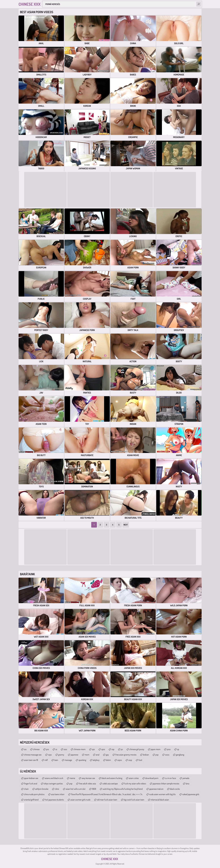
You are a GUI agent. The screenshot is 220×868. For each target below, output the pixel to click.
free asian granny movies (126, 755)
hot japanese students (54, 800)
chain (26, 789)
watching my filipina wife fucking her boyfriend (123, 789)
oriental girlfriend (31, 800)
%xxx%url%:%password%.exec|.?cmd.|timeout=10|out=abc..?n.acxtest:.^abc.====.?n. (107, 794)
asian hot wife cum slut (76, 789)
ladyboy (96, 760)
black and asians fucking (112, 778)
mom (87, 755)
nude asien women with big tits (162, 794)
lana (187, 783)
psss (169, 749)
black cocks (175, 789)
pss (47, 749)
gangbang (180, 755)
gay (107, 755)
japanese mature (156, 789)
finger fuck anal (31, 783)
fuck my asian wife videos (135, 783)
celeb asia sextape (110, 783)
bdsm (108, 760)
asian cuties (134, 778)
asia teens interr (58, 794)
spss (103, 749)
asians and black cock (54, 778)
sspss (120, 760)
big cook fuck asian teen (134, 800)
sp (178, 749)
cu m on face (170, 778)
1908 (94, 789)
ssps (50, 755)
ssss (65, 749)
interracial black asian (160, 800)
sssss (167, 755)
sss (25, 749)
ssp (113, 749)
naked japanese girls (191, 794)
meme (72, 778)
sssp (130, 760)
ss (56, 749)
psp (157, 755)
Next (126, 525)
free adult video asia (87, 783)
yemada (186, 778)
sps (93, 749)
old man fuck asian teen (107, 800)
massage (68, 760)
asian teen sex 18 (31, 760)
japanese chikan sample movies (166, 783)
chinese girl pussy (137, 749)
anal (98, 755)
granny (61, 755)
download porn (152, 778)
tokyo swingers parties (53, 783)
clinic (57, 789)
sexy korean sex (88, 778)
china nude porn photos (34, 794)
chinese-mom (79, 749)
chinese (36, 749)
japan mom (156, 749)
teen (56, 760)
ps (122, 749)
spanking (82, 760)
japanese (74, 755)
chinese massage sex (33, 755)
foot (140, 760)
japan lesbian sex (31, 778)
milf (46, 760)
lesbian (146, 755)
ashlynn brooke (42, 789)
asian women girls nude (80, 800)
